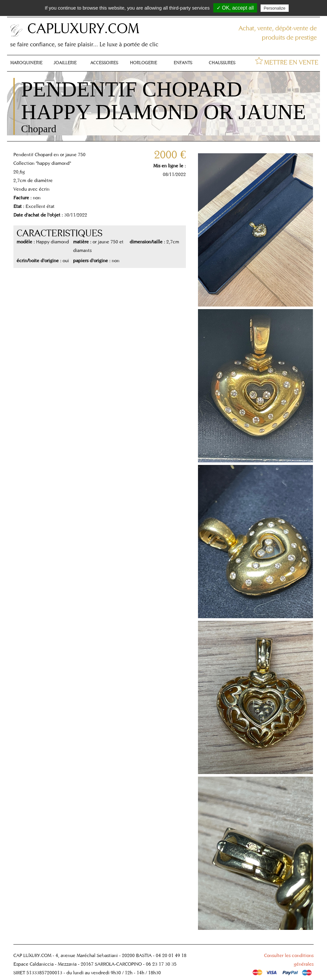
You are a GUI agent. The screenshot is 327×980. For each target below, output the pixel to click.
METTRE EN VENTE (291, 62)
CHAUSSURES (222, 63)
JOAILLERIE (65, 63)
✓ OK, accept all (235, 8)
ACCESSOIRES (104, 63)
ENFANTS (183, 63)
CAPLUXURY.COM (83, 28)
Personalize (275, 8)
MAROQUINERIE (26, 63)
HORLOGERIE (144, 63)
